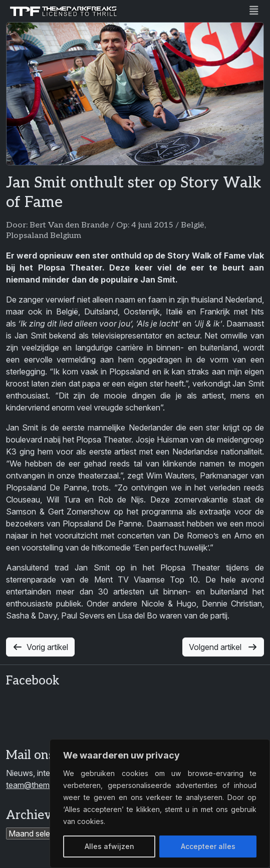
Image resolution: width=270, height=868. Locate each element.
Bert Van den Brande (69, 225)
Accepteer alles (208, 846)
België (193, 225)
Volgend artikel (223, 647)
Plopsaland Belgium (44, 236)
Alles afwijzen (109, 846)
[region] (160, 803)
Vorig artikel (40, 647)
